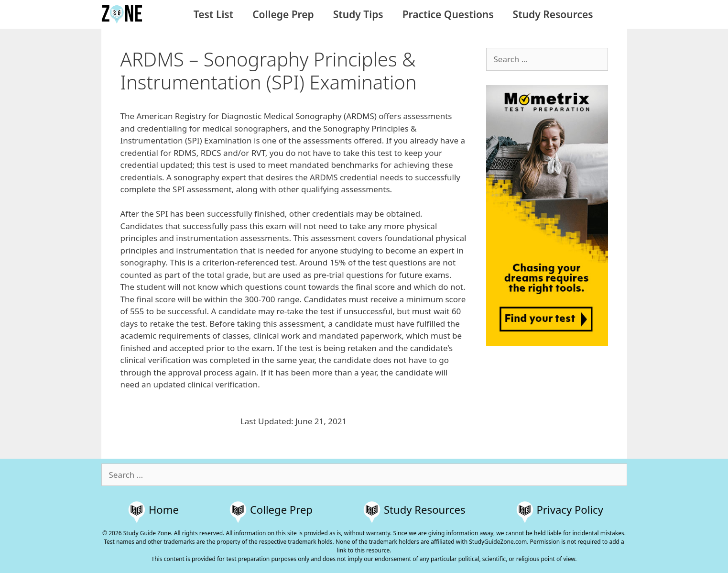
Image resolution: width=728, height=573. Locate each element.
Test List (213, 14)
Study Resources (553, 14)
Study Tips (358, 14)
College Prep (283, 14)
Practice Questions (448, 14)
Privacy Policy (570, 509)
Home (164, 509)
